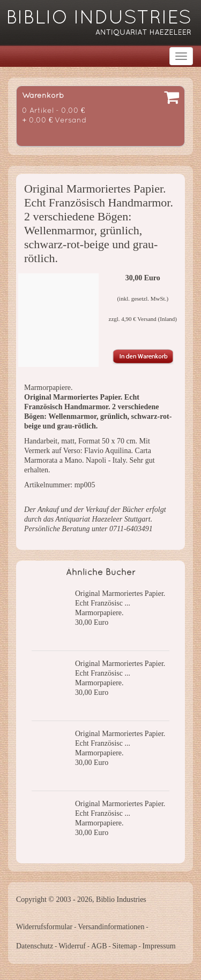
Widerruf (72, 946)
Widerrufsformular (44, 927)
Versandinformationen (111, 927)
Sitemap (125, 946)
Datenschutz (35, 946)
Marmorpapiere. (99, 613)
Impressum (159, 946)
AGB (99, 946)
